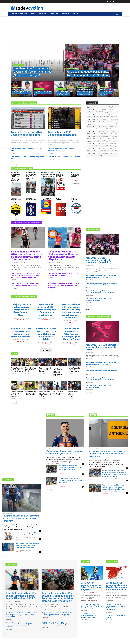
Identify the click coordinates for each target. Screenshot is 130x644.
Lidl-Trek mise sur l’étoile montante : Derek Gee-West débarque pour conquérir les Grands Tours (28, 546)
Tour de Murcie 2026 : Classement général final (62, 133)
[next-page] (15, 165)
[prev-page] (12, 165)
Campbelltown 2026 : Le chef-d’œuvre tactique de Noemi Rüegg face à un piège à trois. (63, 256)
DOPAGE (93, 415)
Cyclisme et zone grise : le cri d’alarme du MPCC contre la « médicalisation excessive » (107, 454)
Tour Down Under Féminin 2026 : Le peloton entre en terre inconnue (64, 274)
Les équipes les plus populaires (22, 168)
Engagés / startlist (93, 230)
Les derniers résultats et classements (24, 103)
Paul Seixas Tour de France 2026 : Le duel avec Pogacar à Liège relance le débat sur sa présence (22, 615)
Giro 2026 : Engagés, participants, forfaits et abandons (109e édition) (99, 260)
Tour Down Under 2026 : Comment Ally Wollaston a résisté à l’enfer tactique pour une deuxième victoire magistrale (27, 275)
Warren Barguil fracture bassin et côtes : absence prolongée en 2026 (65, 452)
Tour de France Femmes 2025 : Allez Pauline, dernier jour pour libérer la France (71, 334)
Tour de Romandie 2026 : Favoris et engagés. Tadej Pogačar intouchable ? (102, 284)
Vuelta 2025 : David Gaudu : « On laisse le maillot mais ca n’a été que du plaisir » (46, 334)
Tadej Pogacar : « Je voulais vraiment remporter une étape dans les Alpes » (21, 310)
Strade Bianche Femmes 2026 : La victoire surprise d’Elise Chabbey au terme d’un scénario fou (26, 256)
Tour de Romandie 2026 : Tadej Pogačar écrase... (74, 370)
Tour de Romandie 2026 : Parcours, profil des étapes (102, 371)
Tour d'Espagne (112, 561)
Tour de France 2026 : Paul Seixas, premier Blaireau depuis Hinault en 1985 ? (21, 596)
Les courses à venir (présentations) (99, 317)
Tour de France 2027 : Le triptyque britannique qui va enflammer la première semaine (21, 625)
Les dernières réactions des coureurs (24, 297)
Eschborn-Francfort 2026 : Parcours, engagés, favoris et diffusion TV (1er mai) (102, 276)
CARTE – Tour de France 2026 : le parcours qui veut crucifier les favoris (56, 624)
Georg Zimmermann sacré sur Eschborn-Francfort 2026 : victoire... (59, 372)
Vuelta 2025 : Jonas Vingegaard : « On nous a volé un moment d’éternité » (21, 333)
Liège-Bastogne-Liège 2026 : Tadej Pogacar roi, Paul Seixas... (45, 394)
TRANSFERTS (8, 480)
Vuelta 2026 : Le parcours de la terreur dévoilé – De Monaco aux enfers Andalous (117, 586)
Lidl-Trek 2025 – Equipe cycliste (46, 199)
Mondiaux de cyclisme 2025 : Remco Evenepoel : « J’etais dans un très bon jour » (46, 310)
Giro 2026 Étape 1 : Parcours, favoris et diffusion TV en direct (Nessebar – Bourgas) (91, 606)
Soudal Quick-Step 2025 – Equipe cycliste (76, 200)
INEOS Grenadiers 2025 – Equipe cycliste (60, 200)
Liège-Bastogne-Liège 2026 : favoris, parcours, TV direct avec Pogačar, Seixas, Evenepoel (102, 292)
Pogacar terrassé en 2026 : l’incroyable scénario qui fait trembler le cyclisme (57, 614)
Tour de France (11, 565)
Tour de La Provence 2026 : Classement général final (27, 133)
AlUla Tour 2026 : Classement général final (64, 157)
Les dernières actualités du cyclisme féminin (26, 222)
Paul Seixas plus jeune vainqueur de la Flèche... (59, 393)
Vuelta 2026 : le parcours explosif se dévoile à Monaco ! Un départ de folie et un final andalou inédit (116, 607)
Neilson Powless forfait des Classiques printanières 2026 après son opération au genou (71, 468)
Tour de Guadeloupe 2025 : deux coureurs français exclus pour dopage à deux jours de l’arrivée (113, 487)
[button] (117, 14)
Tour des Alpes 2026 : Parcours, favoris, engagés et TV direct (100, 299)
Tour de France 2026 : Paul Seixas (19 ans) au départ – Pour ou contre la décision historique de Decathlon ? (58, 597)
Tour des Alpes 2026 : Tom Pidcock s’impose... (73, 394)
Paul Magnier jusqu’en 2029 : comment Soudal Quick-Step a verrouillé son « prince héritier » (21, 518)
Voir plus (46, 350)
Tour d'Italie (85, 561)
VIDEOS (14, 354)
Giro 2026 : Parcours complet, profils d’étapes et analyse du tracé (101, 347)
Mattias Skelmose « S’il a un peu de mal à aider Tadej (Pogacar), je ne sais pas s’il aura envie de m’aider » (71, 311)
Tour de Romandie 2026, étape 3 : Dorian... (45, 370)
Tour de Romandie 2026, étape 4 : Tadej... (31, 370)
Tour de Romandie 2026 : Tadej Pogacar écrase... (17, 370)
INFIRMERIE (51, 415)
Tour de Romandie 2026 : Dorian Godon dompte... (31, 393)
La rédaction (15, 138)
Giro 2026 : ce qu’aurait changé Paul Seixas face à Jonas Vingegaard (91, 586)
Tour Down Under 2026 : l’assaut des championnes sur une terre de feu (25, 284)
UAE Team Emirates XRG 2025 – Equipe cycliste (60, 175)
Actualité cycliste (19, 65)
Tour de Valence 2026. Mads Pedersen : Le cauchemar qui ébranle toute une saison (71, 480)
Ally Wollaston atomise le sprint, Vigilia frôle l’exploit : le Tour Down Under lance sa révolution (65, 285)
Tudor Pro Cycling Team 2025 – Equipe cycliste (75, 175)
